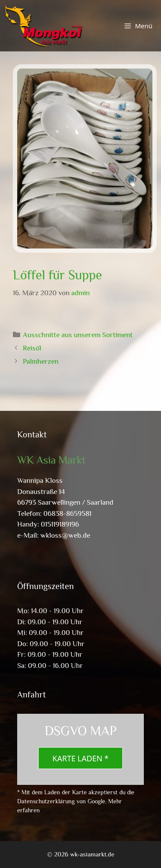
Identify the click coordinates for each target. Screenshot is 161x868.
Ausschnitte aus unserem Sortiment (78, 335)
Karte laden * (80, 758)
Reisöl (32, 348)
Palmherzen (41, 361)
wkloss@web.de (65, 535)
